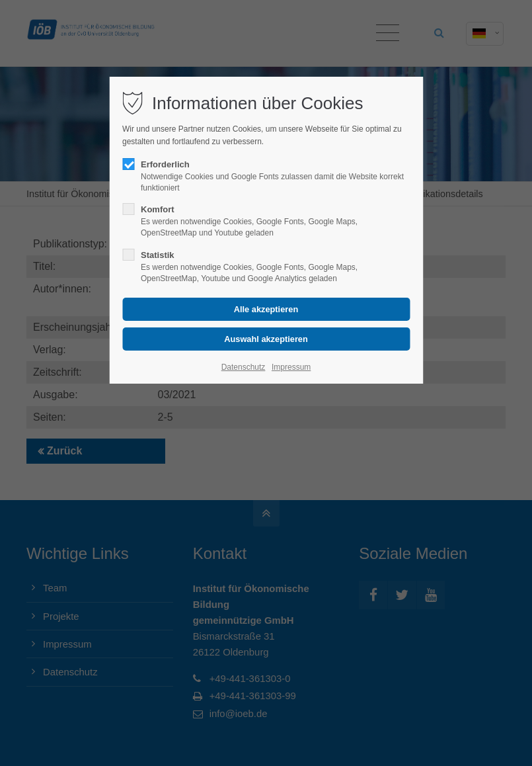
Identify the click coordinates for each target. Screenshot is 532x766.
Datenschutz (244, 367)
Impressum (291, 367)
